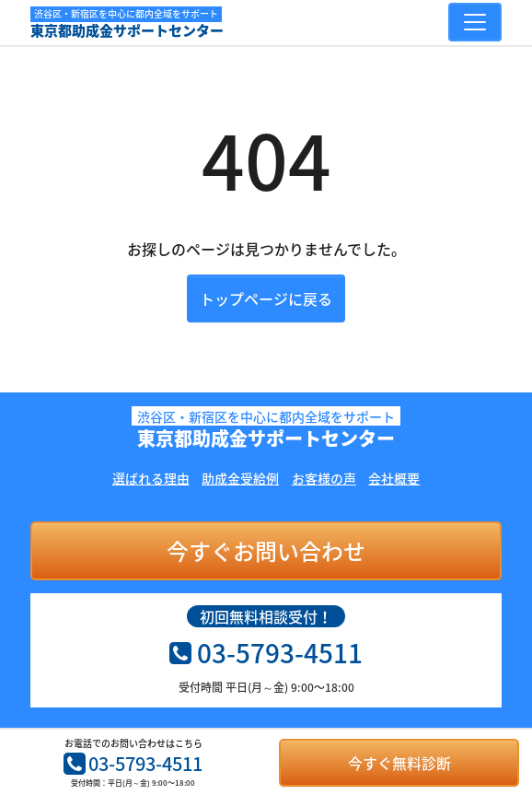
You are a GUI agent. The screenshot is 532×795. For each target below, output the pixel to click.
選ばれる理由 (151, 478)
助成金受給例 (240, 478)
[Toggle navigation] (475, 22)
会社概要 (394, 478)
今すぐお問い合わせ (266, 551)
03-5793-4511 (133, 763)
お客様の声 (324, 478)
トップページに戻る (266, 298)
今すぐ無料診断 (399, 763)
